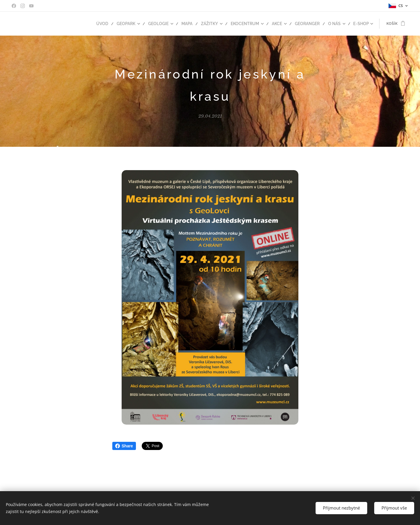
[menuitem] (116, 24)
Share (124, 446)
